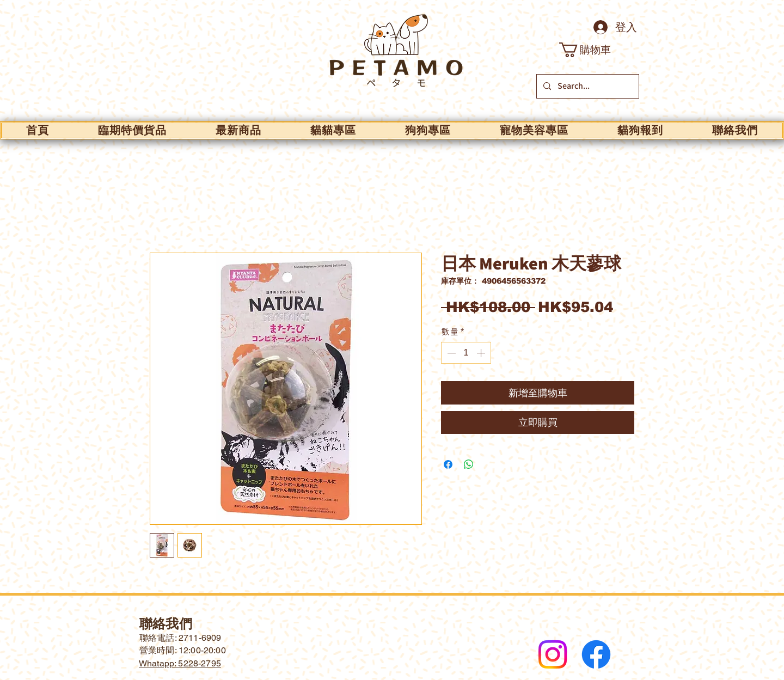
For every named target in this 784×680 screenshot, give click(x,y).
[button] (593, 50)
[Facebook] (596, 654)
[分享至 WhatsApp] (469, 464)
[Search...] (587, 86)
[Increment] (482, 353)
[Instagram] (553, 654)
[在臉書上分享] (448, 464)
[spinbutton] (466, 353)
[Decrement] (450, 353)
